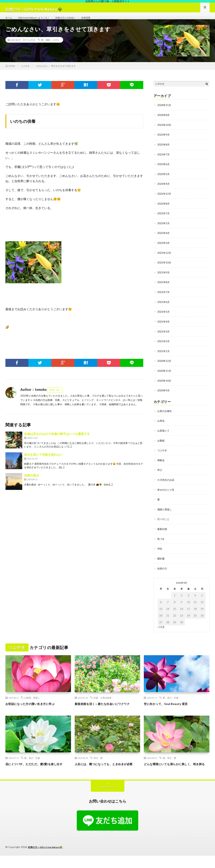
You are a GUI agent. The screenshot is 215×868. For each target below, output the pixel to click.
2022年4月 (164, 239)
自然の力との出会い (73, 21)
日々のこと (164, 522)
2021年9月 (164, 278)
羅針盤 (161, 561)
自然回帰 (96, 21)
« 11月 (161, 629)
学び (160, 474)
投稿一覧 (54, 398)
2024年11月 (164, 113)
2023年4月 (164, 191)
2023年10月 (164, 132)
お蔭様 (161, 444)
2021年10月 (164, 268)
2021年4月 (164, 327)
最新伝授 (163, 532)
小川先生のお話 (166, 483)
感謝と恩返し (165, 512)
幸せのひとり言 (166, 493)
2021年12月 (164, 259)
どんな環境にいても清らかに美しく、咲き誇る (175, 774)
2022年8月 (164, 210)
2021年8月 (164, 288)
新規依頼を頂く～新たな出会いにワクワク (106, 708)
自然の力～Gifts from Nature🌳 (47, 860)
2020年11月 (164, 375)
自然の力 (163, 571)
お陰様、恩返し (32, 700)
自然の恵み (32, 483)
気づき (161, 542)
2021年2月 (164, 346)
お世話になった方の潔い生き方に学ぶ (35, 706)
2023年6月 (164, 171)
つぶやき (31, 48)
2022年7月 (164, 220)
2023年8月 (164, 152)
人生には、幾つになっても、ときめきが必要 (106, 774)
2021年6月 (164, 307)
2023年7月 (164, 161)
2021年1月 (164, 356)
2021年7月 (164, 298)
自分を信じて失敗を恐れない (44, 462)
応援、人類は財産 (103, 700)
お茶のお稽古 (165, 415)
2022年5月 (164, 230)
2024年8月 (164, 123)
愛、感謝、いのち (50, 48)
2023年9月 (164, 142)
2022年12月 (164, 200)
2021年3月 (164, 336)
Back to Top (107, 799)
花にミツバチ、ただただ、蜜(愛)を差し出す (38, 774)
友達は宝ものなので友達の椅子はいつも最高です (57, 441)
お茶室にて (164, 435)
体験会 (161, 464)
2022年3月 (164, 249)
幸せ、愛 (98, 765)
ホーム (9, 21)
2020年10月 (164, 385)
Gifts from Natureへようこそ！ (37, 21)
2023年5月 (164, 181)
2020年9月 (164, 395)
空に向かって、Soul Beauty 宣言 (169, 706)
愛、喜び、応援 (171, 700)
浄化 (160, 551)
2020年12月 (164, 366)
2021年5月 (164, 317)
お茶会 (161, 425)
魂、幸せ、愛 (169, 765)
